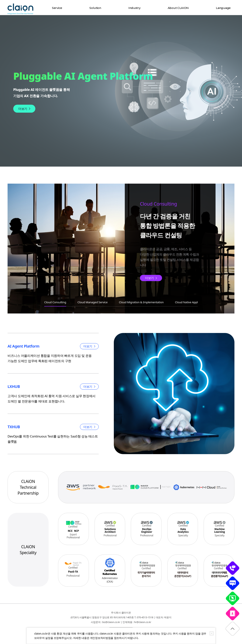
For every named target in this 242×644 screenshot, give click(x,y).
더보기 (23, 109)
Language (223, 8)
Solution (95, 8)
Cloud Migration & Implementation (141, 302)
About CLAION (178, 8)
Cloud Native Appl (186, 302)
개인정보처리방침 (100, 638)
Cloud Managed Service (93, 302)
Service (57, 8)
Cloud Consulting (55, 302)
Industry (134, 8)
